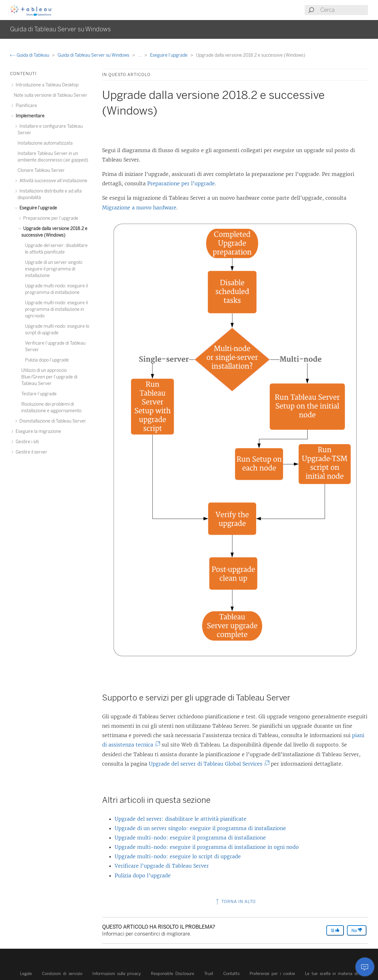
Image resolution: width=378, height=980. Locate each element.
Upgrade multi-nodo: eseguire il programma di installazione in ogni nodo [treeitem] (56, 309)
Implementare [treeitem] (29, 116)
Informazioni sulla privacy (117, 974)
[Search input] (344, 10)
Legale (26, 974)
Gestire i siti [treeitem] (26, 442)
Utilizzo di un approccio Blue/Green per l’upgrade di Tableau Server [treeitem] (49, 377)
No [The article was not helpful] (357, 930)
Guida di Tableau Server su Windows (94, 55)
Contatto (231, 974)
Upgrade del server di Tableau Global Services (208, 764)
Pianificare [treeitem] (25, 106)
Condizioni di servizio (62, 974)
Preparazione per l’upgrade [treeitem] (50, 218)
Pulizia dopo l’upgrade (143, 875)
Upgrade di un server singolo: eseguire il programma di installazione (200, 828)
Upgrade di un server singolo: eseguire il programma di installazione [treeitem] (54, 269)
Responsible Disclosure (173, 974)
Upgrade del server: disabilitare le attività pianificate (181, 819)
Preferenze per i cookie (272, 974)
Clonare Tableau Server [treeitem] (41, 170)
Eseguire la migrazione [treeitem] (37, 431)
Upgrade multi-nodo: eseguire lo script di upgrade (178, 856)
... (140, 55)
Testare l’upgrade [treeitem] (39, 394)
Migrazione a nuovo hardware (139, 208)
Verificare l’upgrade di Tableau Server (162, 866)
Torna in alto (235, 902)
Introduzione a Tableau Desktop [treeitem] (46, 85)
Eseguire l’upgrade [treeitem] (37, 208)
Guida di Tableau (30, 55)
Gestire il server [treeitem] (31, 452)
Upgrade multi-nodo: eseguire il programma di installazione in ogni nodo (207, 847)
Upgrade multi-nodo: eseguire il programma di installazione (190, 838)
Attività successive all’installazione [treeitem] (52, 181)
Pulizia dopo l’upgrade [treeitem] (47, 360)
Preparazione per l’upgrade (181, 183)
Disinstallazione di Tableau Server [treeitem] (52, 421)
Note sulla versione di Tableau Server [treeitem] (51, 95)
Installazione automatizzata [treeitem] (45, 143)
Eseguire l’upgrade (169, 55)
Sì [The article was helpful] (335, 930)
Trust (209, 974)
